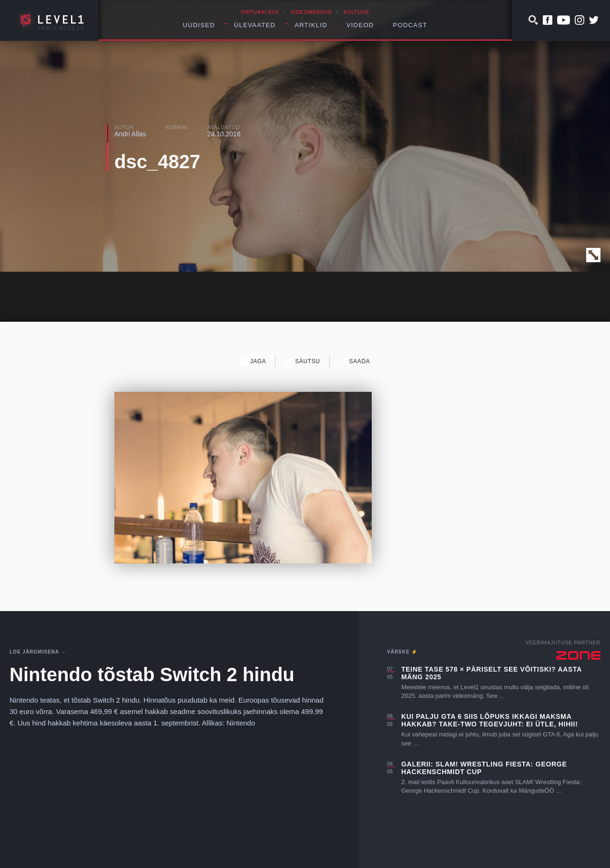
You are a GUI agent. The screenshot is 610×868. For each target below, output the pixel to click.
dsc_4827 (157, 162)
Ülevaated (255, 25)
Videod (360, 25)
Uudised (199, 25)
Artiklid (311, 25)
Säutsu (302, 361)
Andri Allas (130, 134)
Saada (355, 361)
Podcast (410, 25)
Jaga (253, 361)
